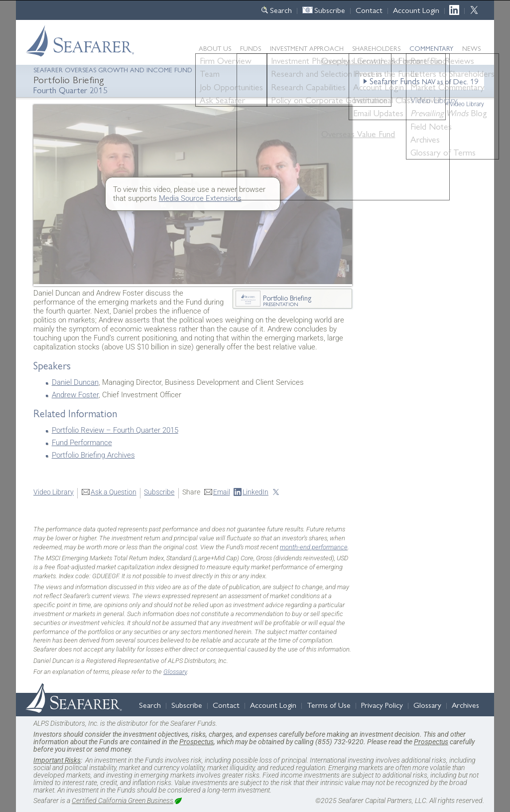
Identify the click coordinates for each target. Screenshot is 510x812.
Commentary (431, 48)
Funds (251, 48)
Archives (465, 705)
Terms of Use (329, 705)
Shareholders (376, 48)
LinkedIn (457, 10)
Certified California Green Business (123, 801)
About (215, 48)
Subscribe (330, 10)
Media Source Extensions (200, 198)
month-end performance (314, 547)
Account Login (416, 10)
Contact (369, 10)
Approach (307, 48)
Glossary (175, 672)
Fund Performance (82, 443)
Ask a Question (114, 492)
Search (281, 10)
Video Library (467, 104)
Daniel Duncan (75, 382)
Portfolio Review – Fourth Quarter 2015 (115, 430)
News (471, 48)
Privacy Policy (382, 705)
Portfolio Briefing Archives (93, 455)
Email (222, 492)
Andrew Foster (75, 395)
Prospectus (196, 742)
